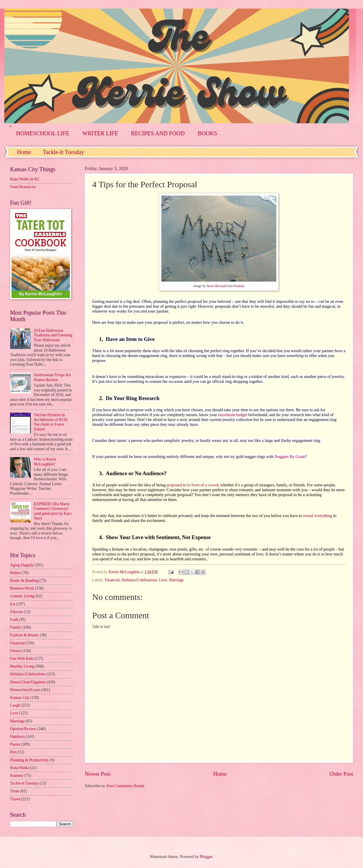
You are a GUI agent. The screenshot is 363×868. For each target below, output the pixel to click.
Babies (16, 573)
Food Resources (23, 187)
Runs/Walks (20, 768)
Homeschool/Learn (25, 690)
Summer (17, 776)
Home (24, 152)
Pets (13, 752)
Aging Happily (22, 565)
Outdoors (17, 737)
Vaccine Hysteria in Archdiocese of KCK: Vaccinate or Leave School (51, 422)
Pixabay (239, 286)
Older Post (341, 774)
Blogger (206, 857)
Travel (15, 799)
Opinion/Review (23, 729)
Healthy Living (22, 666)
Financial (112, 580)
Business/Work (22, 588)
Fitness (16, 651)
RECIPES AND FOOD (158, 133)
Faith (14, 620)
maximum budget (233, 415)
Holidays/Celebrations (139, 580)
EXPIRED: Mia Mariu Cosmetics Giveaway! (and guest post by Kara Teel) (53, 511)
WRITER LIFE (100, 133)
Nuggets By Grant (290, 457)
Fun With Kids (22, 659)
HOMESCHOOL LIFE (43, 133)
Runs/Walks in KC (25, 179)
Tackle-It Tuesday (63, 152)
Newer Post (98, 774)
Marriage (176, 580)
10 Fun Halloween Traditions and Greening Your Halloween (53, 335)
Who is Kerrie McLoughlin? (45, 462)
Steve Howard (216, 286)
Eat (13, 604)
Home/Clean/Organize (28, 682)
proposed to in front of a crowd (192, 485)
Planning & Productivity (29, 760)
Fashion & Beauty (24, 635)
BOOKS (207, 133)
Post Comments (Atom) (125, 786)
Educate (16, 612)
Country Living (22, 596)
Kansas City (20, 698)
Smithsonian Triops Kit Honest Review (52, 377)
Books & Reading (24, 581)
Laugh (15, 705)
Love (163, 580)
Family (16, 627)
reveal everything (317, 516)
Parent (15, 744)
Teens (15, 791)
